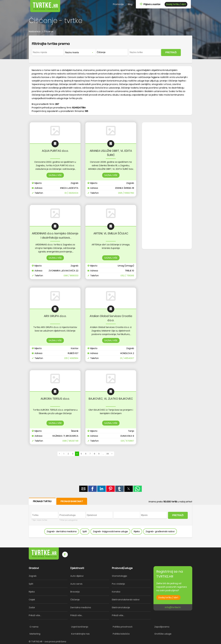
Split (85, 531)
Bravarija (75, 592)
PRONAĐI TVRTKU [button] (42, 501)
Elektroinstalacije (121, 607)
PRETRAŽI (171, 52)
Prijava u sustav (150, 4)
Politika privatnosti (123, 627)
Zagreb (33, 576)
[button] (83, 489)
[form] (111, 49)
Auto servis (76, 584)
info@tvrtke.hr (173, 607)
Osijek (32, 600)
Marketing (35, 634)
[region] (167, 167)
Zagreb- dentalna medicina (62, 531)
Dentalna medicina (81, 607)
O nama (34, 627)
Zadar (32, 607)
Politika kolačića (121, 634)
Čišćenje (75, 600)
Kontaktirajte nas (80, 634)
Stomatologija (119, 576)
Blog (130, 4)
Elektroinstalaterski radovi (126, 600)
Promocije (118, 4)
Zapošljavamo (162, 627)
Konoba (116, 592)
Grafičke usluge (163, 634)
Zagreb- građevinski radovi (160, 531)
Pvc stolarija (118, 584)
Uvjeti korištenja (80, 627)
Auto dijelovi (77, 576)
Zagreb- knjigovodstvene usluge (110, 531)
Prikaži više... (35, 615)
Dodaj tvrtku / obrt (176, 4)
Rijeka (137, 531)
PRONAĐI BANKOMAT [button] (72, 501)
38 (108, 454)
